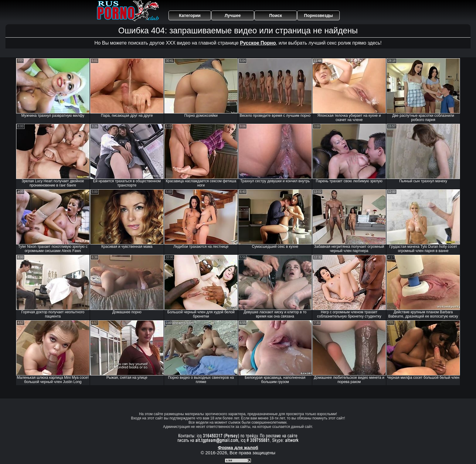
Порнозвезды (319, 15)
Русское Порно (258, 43)
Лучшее (233, 15)
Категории (190, 15)
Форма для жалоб (238, 447)
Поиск (276, 15)
